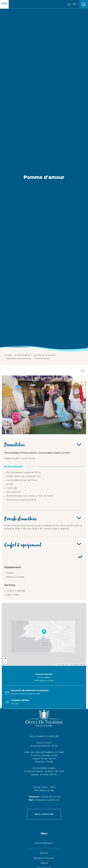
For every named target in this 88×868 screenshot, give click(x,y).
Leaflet (58, 665)
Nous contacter (44, 814)
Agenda (44, 863)
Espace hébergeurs (44, 843)
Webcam (44, 853)
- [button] (5, 662)
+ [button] (5, 659)
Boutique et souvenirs (44, 858)
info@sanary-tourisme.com (47, 800)
